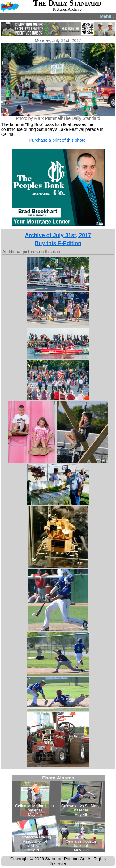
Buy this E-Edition (58, 243)
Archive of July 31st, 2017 (58, 235)
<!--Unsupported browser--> (58, 814)
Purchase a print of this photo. (58, 140)
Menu (107, 16)
